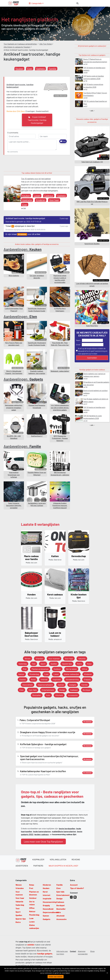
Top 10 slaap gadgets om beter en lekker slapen (96, 400)
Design (62, 690)
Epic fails (33, 690)
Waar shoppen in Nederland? (63, 866)
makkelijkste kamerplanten (64, 831)
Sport (43, 664)
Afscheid (59, 695)
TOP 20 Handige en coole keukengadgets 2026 (93, 417)
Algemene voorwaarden (83, 953)
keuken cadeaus (42, 834)
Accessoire (73, 695)
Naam (78, 340)
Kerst (33, 679)
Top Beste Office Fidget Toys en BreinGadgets (95, 94)
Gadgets (40, 69)
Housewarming (72, 679)
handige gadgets (45, 954)
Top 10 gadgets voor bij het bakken (36, 179)
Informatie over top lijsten (62, 953)
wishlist (31, 945)
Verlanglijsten (58, 859)
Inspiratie (27, 200)
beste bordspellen (67, 828)
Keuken (19, 69)
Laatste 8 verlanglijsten (40, 524)
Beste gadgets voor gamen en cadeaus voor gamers (94, 375)
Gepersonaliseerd (45, 685)
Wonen (28, 658)
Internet (44, 679)
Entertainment (48, 690)
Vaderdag (23, 664)
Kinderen (41, 200)
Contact (73, 951)
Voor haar (54, 200)
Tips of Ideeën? (77, 888)
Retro (79, 664)
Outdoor (57, 669)
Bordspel (87, 690)
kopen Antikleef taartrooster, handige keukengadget (37, 120)
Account (74, 885)
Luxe (46, 674)
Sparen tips (67, 664)
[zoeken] (78, 3)
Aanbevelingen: (23, 249)
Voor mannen (54, 658)
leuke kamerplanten (42, 831)
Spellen (54, 664)
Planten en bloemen (40, 669)
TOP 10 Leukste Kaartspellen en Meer (95, 103)
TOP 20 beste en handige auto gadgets (94, 69)
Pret (25, 669)
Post (63, 141)
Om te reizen (71, 669)
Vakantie (82, 658)
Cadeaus (49, 196)
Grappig (87, 679)
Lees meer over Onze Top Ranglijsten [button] (43, 841)
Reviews (76, 859)
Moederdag (34, 674)
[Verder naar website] (107, 973)
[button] (36, 3)
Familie (53, 69)
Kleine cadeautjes (71, 674)
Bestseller (37, 695)
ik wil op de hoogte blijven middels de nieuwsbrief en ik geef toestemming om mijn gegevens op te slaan (93, 351)
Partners (38, 866)
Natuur (21, 674)
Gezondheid (28, 685)
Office (84, 669)
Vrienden (39, 658)
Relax (89, 664)
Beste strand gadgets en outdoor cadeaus (96, 392)
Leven (37, 196)
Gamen (61, 685)
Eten (30, 69)
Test (34, 664)
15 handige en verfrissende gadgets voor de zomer (96, 383)
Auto (48, 695)
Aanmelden (92, 358)
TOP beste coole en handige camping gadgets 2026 (94, 77)
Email (78, 345)
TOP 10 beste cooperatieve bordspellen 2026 (93, 86)
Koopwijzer (38, 859)
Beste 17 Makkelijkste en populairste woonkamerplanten (95, 60)
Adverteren (22, 866)
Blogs (92, 951)
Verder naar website (56, 977)
